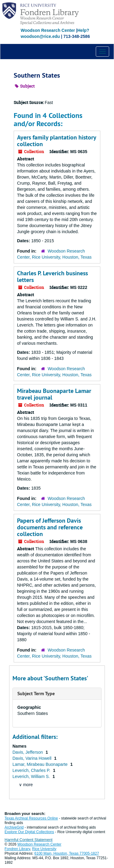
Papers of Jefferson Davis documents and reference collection (50, 527)
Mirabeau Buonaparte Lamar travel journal (54, 394)
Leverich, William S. (32, 776)
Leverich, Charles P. (32, 770)
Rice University (44, 849)
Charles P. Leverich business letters (52, 276)
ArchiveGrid (14, 827)
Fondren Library (17, 849)
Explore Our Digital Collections (29, 832)
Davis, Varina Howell (33, 758)
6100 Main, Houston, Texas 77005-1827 (67, 853)
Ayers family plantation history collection (57, 141)
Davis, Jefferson (28, 752)
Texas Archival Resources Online (31, 818)
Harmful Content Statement (29, 840)
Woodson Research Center (48, 30)
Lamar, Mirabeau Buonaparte (41, 764)
